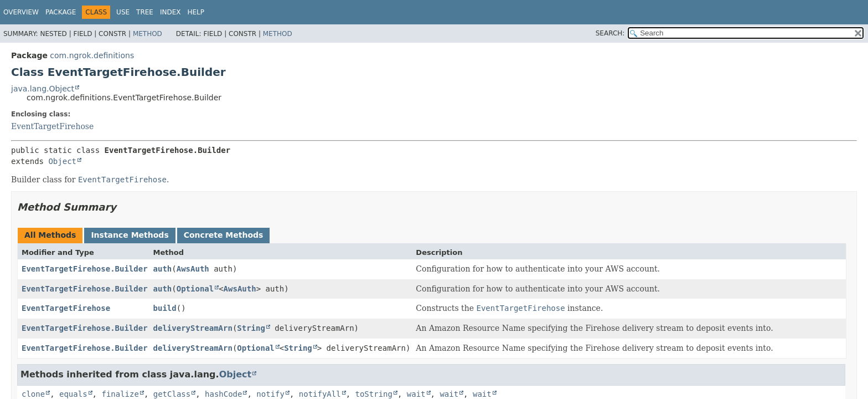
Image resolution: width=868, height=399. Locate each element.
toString (374, 394)
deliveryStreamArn (193, 328)
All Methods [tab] (50, 235)
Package (61, 12)
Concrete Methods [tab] (224, 235)
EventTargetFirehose (52, 126)
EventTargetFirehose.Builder (85, 269)
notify (270, 394)
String (251, 328)
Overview (21, 12)
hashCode (223, 394)
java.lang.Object (43, 89)
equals (73, 394)
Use (123, 12)
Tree (145, 12)
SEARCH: (610, 33)
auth (163, 269)
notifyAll (320, 394)
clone (33, 394)
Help (196, 12)
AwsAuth (193, 269)
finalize (120, 394)
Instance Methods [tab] (130, 235)
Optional (195, 289)
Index (170, 12)
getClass (172, 394)
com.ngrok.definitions (92, 55)
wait (416, 394)
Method (148, 34)
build (165, 308)
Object (62, 161)
